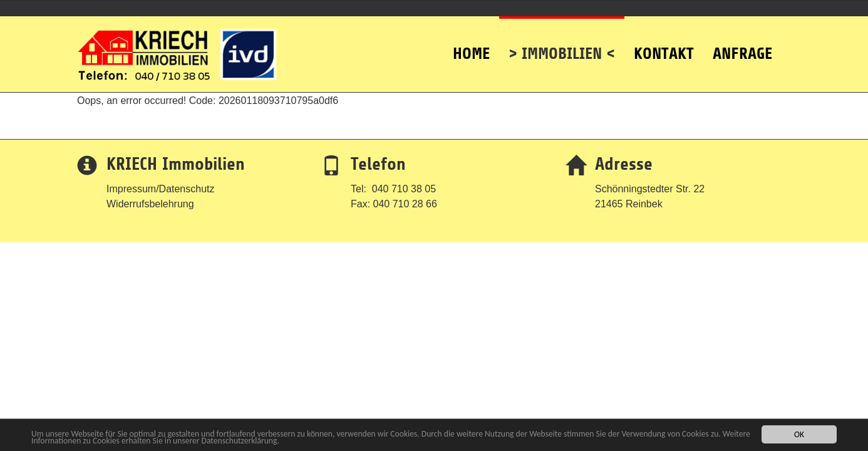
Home (471, 39)
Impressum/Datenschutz (161, 189)
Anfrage (742, 39)
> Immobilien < (562, 39)
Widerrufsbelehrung (150, 204)
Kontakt (664, 39)
